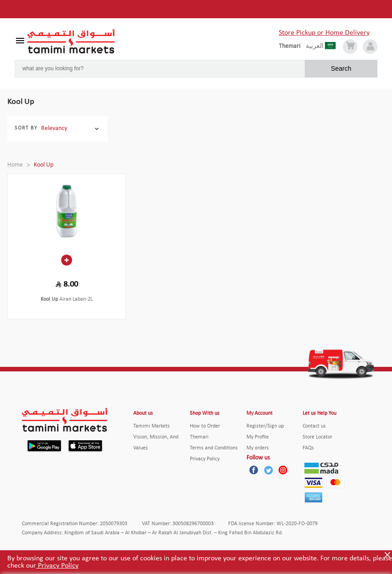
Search (341, 68)
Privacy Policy (57, 566)
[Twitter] (268, 470)
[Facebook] (254, 470)
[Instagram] (283, 470)
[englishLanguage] (292, 47)
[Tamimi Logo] (71, 42)
